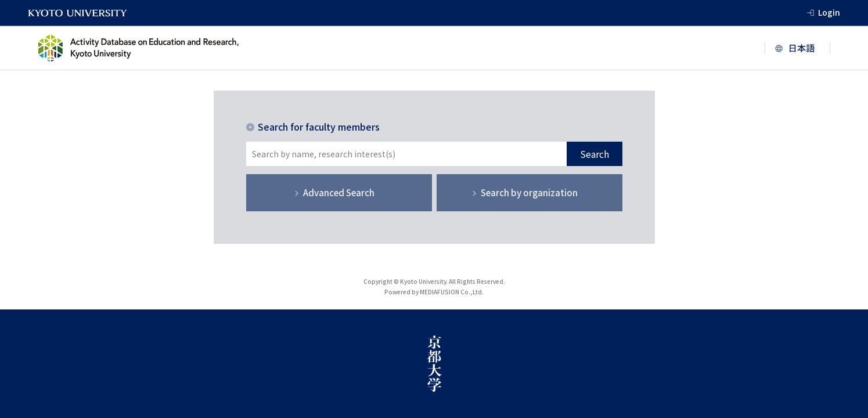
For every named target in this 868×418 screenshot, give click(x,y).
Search (595, 154)
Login (829, 12)
